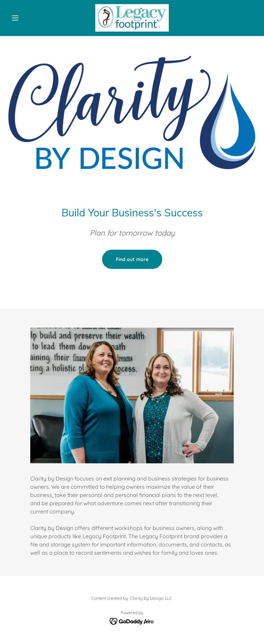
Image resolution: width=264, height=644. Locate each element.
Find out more (132, 259)
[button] (27, 18)
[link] (132, 18)
